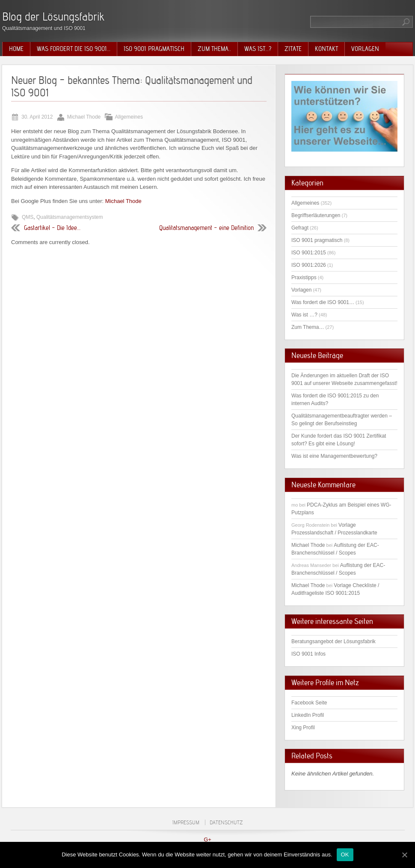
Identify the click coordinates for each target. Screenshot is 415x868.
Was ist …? (304, 315)
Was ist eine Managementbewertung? (334, 456)
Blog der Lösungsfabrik (53, 16)
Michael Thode (123, 201)
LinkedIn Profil (308, 715)
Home (16, 49)
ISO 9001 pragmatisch (154, 49)
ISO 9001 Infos (308, 654)
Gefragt (300, 228)
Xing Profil (303, 728)
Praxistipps (304, 277)
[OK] (404, 855)
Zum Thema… (308, 327)
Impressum (186, 822)
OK (345, 855)
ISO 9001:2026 (309, 265)
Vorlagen (365, 49)
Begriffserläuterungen (316, 215)
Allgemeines (129, 117)
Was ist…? (258, 49)
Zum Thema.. (214, 49)
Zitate (293, 49)
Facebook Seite (309, 703)
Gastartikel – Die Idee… (52, 228)
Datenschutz (226, 822)
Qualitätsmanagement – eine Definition (206, 228)
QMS (28, 217)
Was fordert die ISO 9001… (74, 49)
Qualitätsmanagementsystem (70, 217)
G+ (207, 840)
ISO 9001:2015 (309, 253)
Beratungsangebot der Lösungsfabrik (333, 641)
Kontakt (326, 49)
